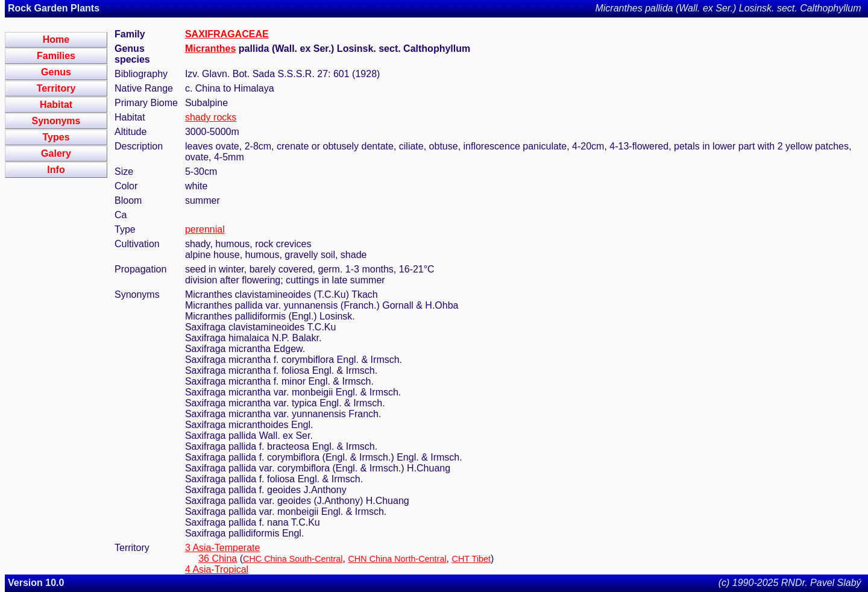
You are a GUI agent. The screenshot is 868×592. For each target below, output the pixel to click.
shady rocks (211, 117)
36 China (218, 559)
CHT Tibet (472, 559)
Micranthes (210, 49)
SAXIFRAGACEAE (227, 34)
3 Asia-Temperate (223, 548)
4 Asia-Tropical (217, 569)
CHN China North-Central (397, 559)
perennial (205, 229)
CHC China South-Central (293, 559)
